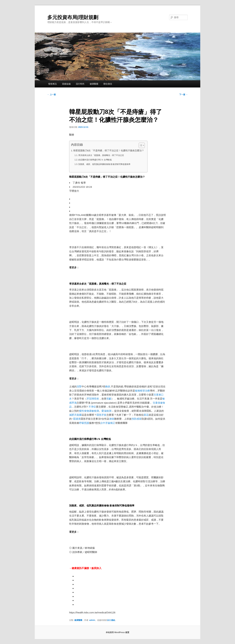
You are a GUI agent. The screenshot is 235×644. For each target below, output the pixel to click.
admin (92, 620)
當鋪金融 (66, 84)
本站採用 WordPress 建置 (117, 632)
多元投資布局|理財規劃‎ (73, 17)
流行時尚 (80, 84)
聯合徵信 (108, 84)
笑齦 (109, 399)
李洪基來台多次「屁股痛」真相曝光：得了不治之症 (101, 155)
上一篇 (52, 95)
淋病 (112, 419)
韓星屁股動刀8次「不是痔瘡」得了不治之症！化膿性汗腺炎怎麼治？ (109, 151)
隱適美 (77, 419)
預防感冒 (137, 419)
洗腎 (79, 386)
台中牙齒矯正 (108, 423)
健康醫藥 (94, 84)
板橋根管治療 (142, 391)
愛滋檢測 (106, 411)
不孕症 (92, 407)
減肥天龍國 (75, 415)
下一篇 (183, 95)
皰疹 (108, 386)
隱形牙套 (101, 415)
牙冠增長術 (93, 399)
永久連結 (111, 620)
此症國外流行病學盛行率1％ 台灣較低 (95, 160)
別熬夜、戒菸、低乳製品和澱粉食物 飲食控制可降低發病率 (104, 164)
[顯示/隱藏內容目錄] (140, 145)
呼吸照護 (84, 423)
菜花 (146, 415)
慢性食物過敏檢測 (89, 411)
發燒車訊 (52, 84)
